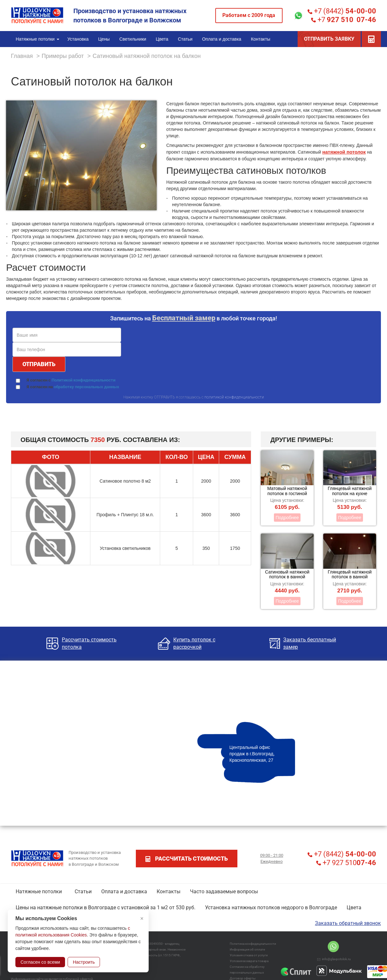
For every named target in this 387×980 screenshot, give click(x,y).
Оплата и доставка (124, 892)
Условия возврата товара (249, 961)
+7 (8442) (342, 11)
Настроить (84, 962)
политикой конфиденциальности (234, 397)
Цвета (354, 908)
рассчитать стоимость (187, 859)
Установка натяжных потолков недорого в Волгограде (271, 908)
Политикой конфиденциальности (83, 380)
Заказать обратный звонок (348, 923)
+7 (344, 20)
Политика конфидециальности (253, 944)
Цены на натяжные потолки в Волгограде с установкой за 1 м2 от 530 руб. (106, 908)
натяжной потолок (344, 152)
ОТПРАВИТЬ (39, 364)
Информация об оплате (247, 949)
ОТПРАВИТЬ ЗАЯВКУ (329, 39)
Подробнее (287, 518)
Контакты (169, 892)
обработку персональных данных (86, 387)
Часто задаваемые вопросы (224, 892)
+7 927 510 (346, 863)
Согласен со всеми (40, 962)
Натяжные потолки (39, 892)
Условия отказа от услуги (249, 955)
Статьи (83, 892)
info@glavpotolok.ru (334, 959)
